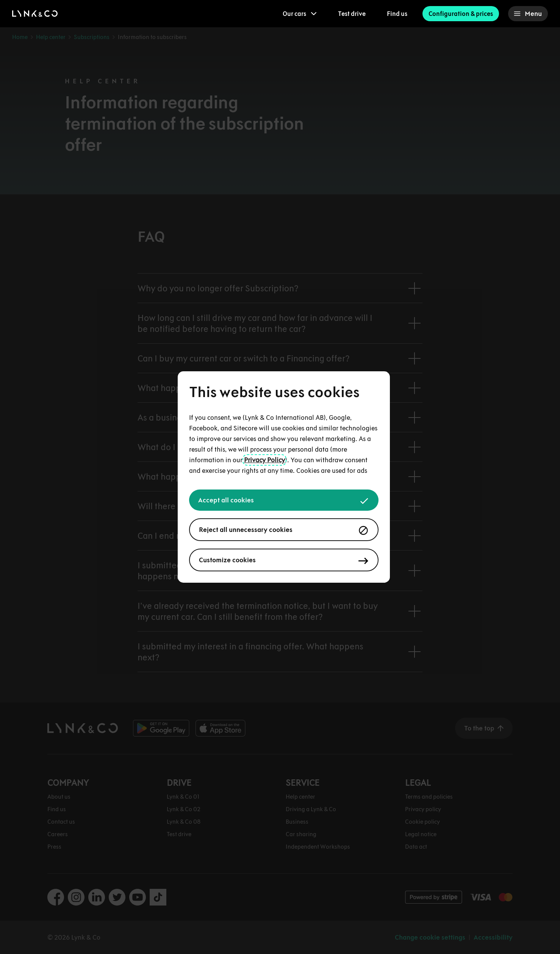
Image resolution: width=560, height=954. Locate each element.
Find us (397, 14)
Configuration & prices (461, 14)
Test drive (352, 14)
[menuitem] (300, 14)
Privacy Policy (264, 460)
